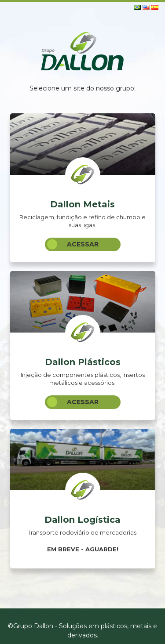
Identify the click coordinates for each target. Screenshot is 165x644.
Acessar (73, 244)
